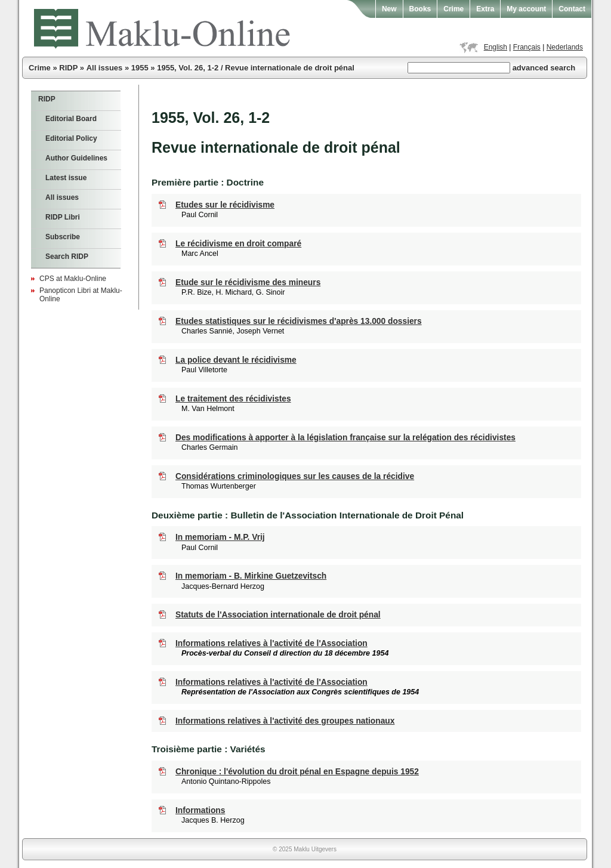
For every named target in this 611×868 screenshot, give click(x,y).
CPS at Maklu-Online (73, 279)
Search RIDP (67, 257)
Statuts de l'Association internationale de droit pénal (278, 615)
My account (526, 9)
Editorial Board (71, 119)
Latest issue (66, 178)
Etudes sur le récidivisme (225, 205)
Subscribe (63, 237)
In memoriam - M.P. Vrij (220, 537)
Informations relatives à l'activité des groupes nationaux (285, 721)
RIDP (68, 68)
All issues (105, 68)
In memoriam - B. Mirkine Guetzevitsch (251, 576)
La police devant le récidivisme (236, 360)
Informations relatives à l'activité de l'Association (271, 643)
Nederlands (565, 47)
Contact (572, 9)
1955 (140, 68)
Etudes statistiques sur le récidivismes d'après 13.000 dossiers (299, 321)
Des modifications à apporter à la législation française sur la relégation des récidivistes (345, 438)
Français (527, 47)
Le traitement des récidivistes (233, 399)
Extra (485, 9)
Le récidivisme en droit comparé (238, 244)
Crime (453, 9)
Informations (200, 810)
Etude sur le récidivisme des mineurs (248, 282)
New (389, 9)
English (496, 47)
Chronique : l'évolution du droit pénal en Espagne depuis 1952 (297, 772)
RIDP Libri (63, 217)
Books (420, 9)
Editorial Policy (71, 138)
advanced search (544, 68)
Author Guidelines (76, 158)
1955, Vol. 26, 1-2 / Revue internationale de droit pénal (256, 68)
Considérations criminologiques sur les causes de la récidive (295, 476)
